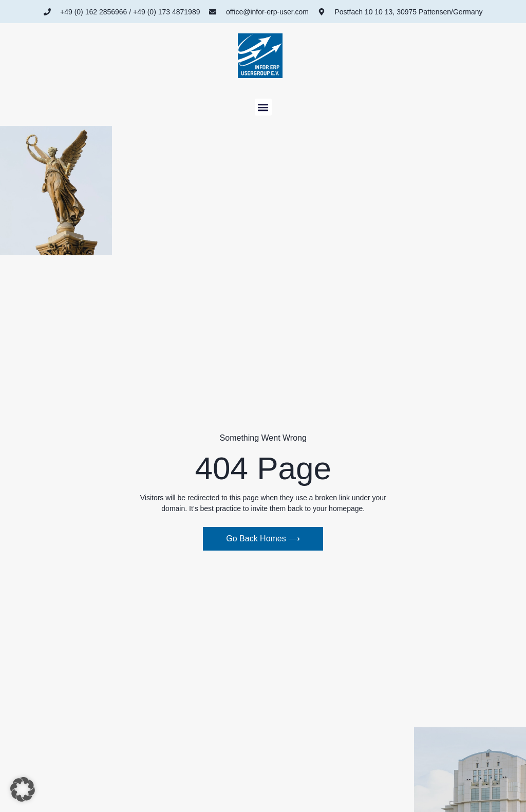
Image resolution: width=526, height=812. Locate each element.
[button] (263, 107)
